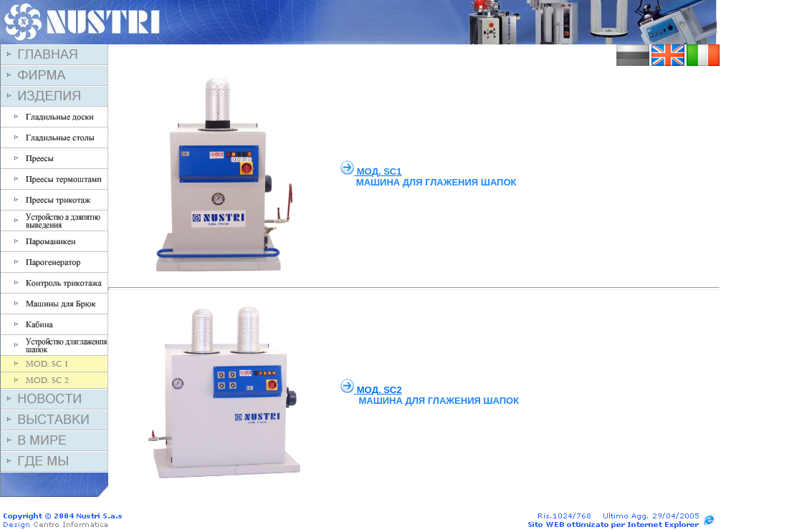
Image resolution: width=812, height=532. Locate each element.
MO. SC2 (379, 390)
